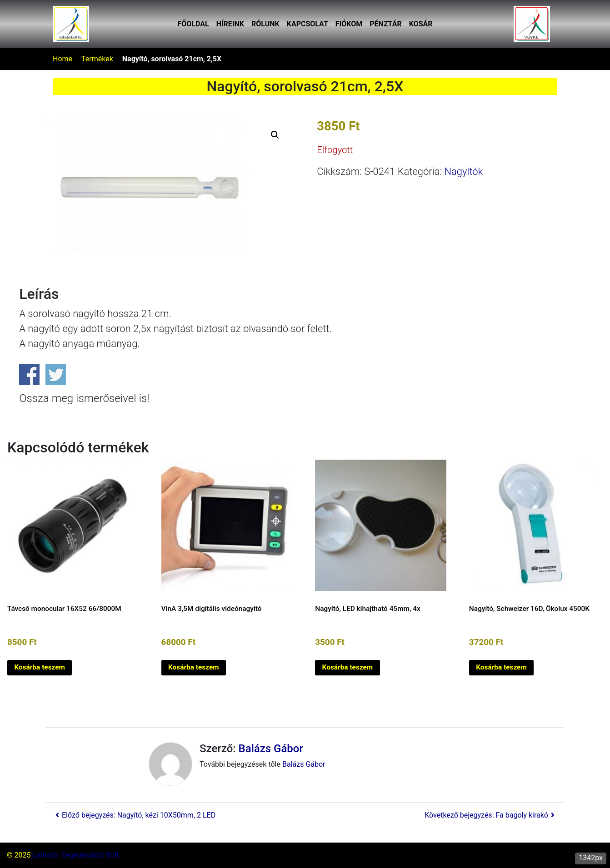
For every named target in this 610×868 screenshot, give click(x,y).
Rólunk (265, 24)
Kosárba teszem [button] (40, 667)
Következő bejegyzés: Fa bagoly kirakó (491, 815)
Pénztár (385, 24)
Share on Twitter (56, 374)
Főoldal (193, 24)
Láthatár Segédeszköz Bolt (75, 855)
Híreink (230, 24)
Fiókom (349, 24)
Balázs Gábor (271, 749)
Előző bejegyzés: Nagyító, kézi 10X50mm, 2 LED (134, 815)
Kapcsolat (307, 24)
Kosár (421, 24)
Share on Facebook (29, 374)
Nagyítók (463, 171)
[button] (275, 135)
